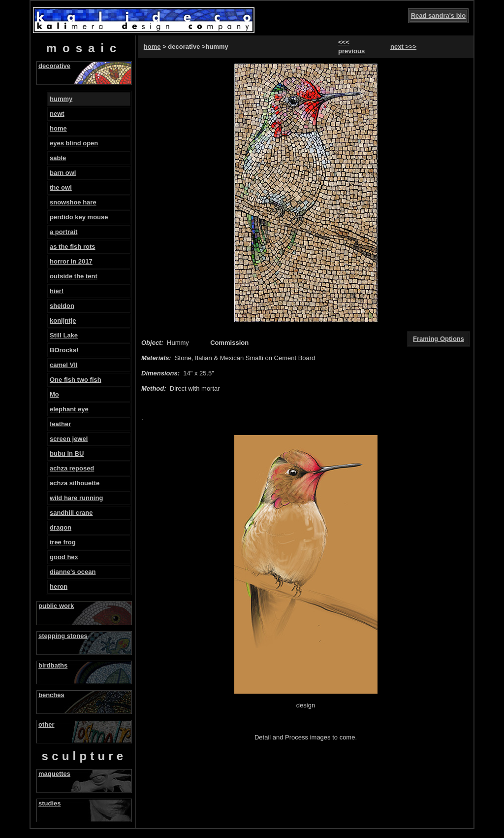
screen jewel (69, 439)
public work (56, 606)
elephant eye (69, 409)
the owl (61, 187)
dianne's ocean (73, 572)
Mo (54, 394)
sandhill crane (71, 513)
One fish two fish (76, 380)
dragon (61, 527)
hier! (57, 291)
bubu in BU (67, 453)
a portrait (63, 232)
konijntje (63, 320)
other (47, 724)
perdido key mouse (79, 217)
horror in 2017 (71, 261)
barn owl (63, 173)
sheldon (62, 306)
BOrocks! (64, 350)
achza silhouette (75, 483)
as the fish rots (72, 247)
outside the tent (74, 276)
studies (50, 803)
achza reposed (72, 468)
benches (51, 695)
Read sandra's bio (438, 16)
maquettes (54, 774)
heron (59, 587)
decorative (54, 66)
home (58, 128)
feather (60, 424)
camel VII (63, 365)
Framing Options (439, 339)
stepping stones (63, 636)
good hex (64, 557)
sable (58, 158)
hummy (61, 99)
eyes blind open (74, 143)
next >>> (403, 47)
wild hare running (76, 498)
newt (57, 114)
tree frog (63, 542)
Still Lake (64, 335)
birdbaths (53, 665)
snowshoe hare (73, 202)
